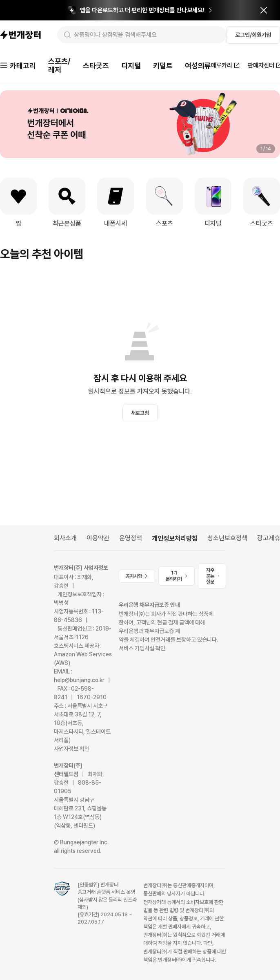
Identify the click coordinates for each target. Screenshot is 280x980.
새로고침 (140, 413)
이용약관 (98, 538)
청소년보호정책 (227, 538)
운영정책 (131, 538)
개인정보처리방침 (175, 538)
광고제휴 (269, 538)
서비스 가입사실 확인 (142, 648)
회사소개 (65, 538)
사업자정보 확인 (72, 749)
